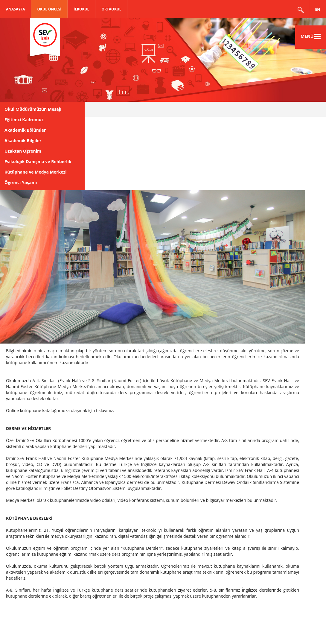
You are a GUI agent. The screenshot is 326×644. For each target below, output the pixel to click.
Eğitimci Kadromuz (24, 120)
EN (318, 9)
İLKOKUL (81, 9)
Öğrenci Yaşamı (21, 182)
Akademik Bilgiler (23, 141)
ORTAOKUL (111, 9)
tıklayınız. (105, 410)
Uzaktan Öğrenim (23, 151)
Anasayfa (16, 9)
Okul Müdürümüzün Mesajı (33, 109)
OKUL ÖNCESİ (49, 9)
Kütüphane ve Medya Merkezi (36, 172)
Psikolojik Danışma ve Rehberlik (38, 161)
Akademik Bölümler (25, 130)
